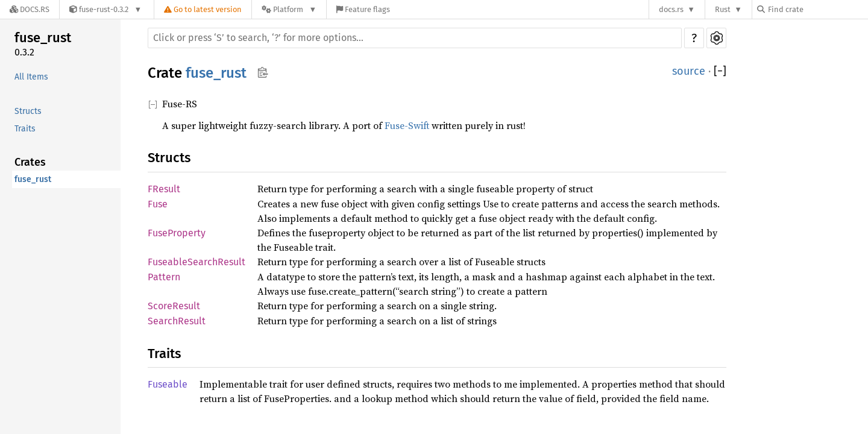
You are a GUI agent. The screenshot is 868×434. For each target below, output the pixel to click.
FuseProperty (177, 233)
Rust (723, 9)
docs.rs (671, 9)
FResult (164, 189)
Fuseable (168, 384)
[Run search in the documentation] (415, 38)
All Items (31, 77)
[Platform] (289, 9)
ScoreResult (174, 306)
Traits (25, 129)
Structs (28, 111)
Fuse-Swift (407, 125)
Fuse (158, 204)
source (689, 71)
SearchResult (177, 321)
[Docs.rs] (30, 9)
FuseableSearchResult (197, 262)
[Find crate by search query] (817, 9)
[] (720, 71)
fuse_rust (43, 38)
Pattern (164, 277)
